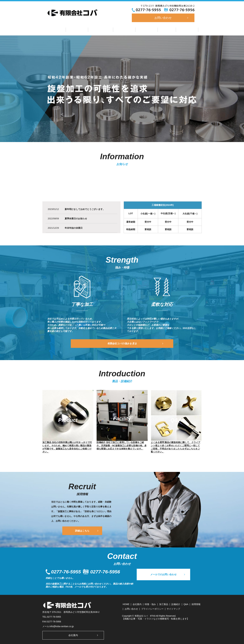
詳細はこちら (82, 530)
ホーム (62, 29)
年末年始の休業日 (74, 228)
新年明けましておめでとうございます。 (85, 209)
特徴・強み (103, 29)
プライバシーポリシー (152, 608)
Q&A (162, 29)
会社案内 (81, 29)
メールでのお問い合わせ (168, 576)
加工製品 (124, 29)
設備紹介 (144, 29)
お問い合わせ (163, 18)
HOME (126, 604)
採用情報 (181, 29)
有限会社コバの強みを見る (122, 343)
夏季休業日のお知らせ (76, 218)
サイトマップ (173, 608)
